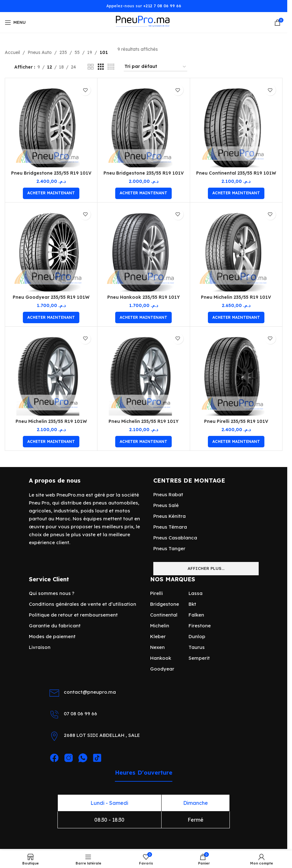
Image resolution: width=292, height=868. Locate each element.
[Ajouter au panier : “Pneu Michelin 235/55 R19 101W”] (51, 442)
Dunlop (197, 636)
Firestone (200, 626)
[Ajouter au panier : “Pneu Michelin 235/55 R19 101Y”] (143, 442)
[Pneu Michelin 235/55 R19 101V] (236, 249)
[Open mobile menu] (15, 23)
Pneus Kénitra (169, 516)
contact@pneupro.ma (90, 692)
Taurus (197, 647)
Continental (164, 615)
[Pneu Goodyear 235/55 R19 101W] (51, 249)
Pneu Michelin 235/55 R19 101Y (144, 421)
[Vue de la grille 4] (111, 67)
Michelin (160, 626)
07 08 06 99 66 (80, 714)
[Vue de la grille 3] (101, 67)
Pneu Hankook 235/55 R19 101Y (144, 297)
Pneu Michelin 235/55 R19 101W (51, 421)
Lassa (196, 593)
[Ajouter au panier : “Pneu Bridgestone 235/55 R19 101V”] (51, 193)
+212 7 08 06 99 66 (162, 6)
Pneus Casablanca (175, 538)
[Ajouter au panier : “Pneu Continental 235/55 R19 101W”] (236, 193)
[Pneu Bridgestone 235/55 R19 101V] (51, 124)
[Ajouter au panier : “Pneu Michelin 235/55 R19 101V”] (236, 317)
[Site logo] (144, 22)
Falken (196, 615)
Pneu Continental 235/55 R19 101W (236, 173)
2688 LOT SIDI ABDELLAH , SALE (102, 735)
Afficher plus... (206, 568)
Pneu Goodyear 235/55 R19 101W (51, 297)
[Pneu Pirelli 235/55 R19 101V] (236, 373)
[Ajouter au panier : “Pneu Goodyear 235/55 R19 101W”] (51, 317)
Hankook (161, 658)
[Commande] (156, 67)
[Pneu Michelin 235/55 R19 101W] (51, 373)
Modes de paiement (52, 636)
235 (63, 52)
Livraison (40, 647)
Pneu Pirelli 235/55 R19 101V (236, 421)
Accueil (12, 52)
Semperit (199, 658)
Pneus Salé (166, 505)
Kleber (158, 636)
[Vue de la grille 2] (91, 67)
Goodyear (162, 669)
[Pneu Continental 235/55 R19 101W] (236, 124)
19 (90, 52)
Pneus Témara (170, 527)
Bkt (192, 604)
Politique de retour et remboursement (73, 615)
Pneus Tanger (169, 548)
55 (77, 52)
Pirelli (156, 593)
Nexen (157, 647)
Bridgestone (165, 604)
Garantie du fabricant (55, 626)
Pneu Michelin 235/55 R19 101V (236, 297)
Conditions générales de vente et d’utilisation (83, 604)
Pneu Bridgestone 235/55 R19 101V (51, 173)
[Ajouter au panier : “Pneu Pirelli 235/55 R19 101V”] (236, 442)
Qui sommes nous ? (52, 593)
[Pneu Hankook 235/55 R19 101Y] (143, 249)
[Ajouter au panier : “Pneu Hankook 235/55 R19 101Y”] (143, 317)
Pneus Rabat (168, 494)
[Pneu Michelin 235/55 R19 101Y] (143, 373)
